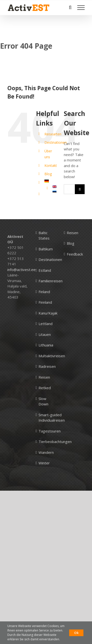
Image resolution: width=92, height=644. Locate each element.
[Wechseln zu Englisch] (54, 186)
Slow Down (43, 401)
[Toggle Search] (70, 7)
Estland (45, 270)
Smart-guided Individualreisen (52, 418)
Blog (48, 174)
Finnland (45, 302)
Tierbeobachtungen (55, 442)
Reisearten (53, 134)
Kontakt (51, 165)
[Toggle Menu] (81, 8)
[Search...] (69, 189)
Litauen (45, 334)
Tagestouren (50, 431)
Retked (45, 388)
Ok (76, 633)
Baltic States (44, 236)
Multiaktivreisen (52, 356)
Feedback (74, 254)
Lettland (46, 324)
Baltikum (46, 249)
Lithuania (46, 345)
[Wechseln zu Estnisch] (54, 192)
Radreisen (47, 366)
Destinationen (56, 142)
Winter (44, 463)
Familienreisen (51, 281)
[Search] (80, 189)
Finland (44, 292)
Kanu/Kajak (48, 313)
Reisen (44, 377)
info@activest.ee (21, 270)
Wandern (46, 452)
